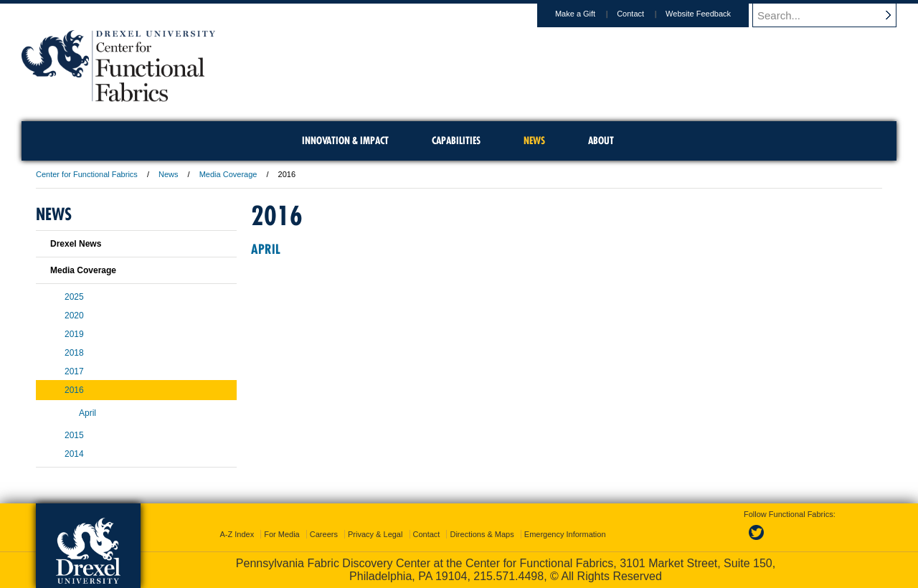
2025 (74, 297)
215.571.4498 (508, 576)
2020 (74, 316)
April (266, 249)
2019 (74, 334)
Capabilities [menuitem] (456, 141)
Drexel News (76, 244)
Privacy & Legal (375, 534)
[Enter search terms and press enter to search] (831, 15)
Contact (644, 14)
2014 (74, 454)
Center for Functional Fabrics (87, 174)
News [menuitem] (534, 141)
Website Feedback (712, 14)
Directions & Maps (482, 534)
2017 (74, 371)
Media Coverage (228, 174)
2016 (74, 390)
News (169, 174)
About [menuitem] (601, 141)
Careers (324, 534)
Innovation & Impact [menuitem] (345, 141)
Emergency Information (565, 534)
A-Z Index (237, 534)
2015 (74, 435)
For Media (282, 534)
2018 (74, 353)
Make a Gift (589, 14)
